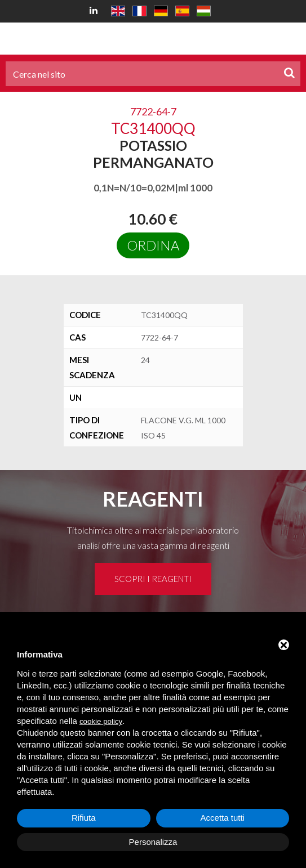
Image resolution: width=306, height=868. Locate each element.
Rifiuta (84, 818)
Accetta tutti (223, 818)
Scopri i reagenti (153, 579)
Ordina (153, 245)
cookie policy (101, 721)
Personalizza (153, 842)
